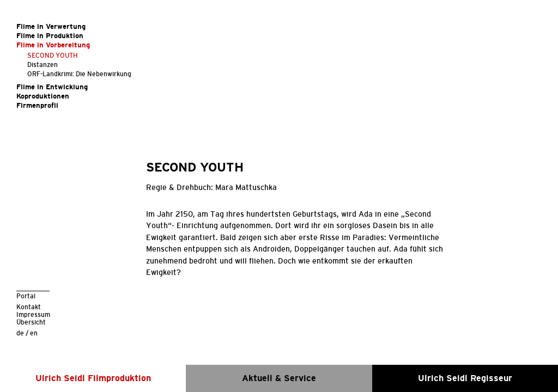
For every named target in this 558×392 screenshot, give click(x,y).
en (34, 333)
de (20, 333)
